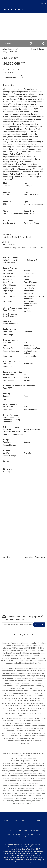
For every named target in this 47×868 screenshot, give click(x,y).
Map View (29, 557)
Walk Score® (28, 635)
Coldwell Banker (16, 817)
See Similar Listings (13, 77)
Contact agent (9, 43)
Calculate (39, 624)
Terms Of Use (14, 831)
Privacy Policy (32, 831)
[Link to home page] (2, 4)
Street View (40, 557)
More (43, 4)
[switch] (30, 43)
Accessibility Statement (20, 834)
